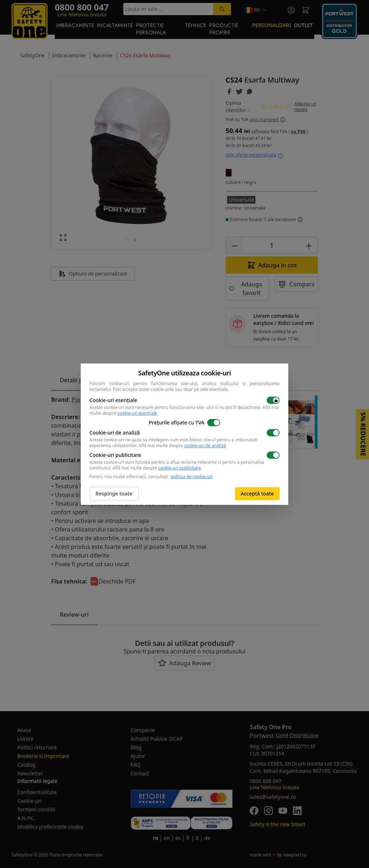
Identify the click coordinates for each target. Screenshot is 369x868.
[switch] (273, 400)
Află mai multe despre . (183, 446)
